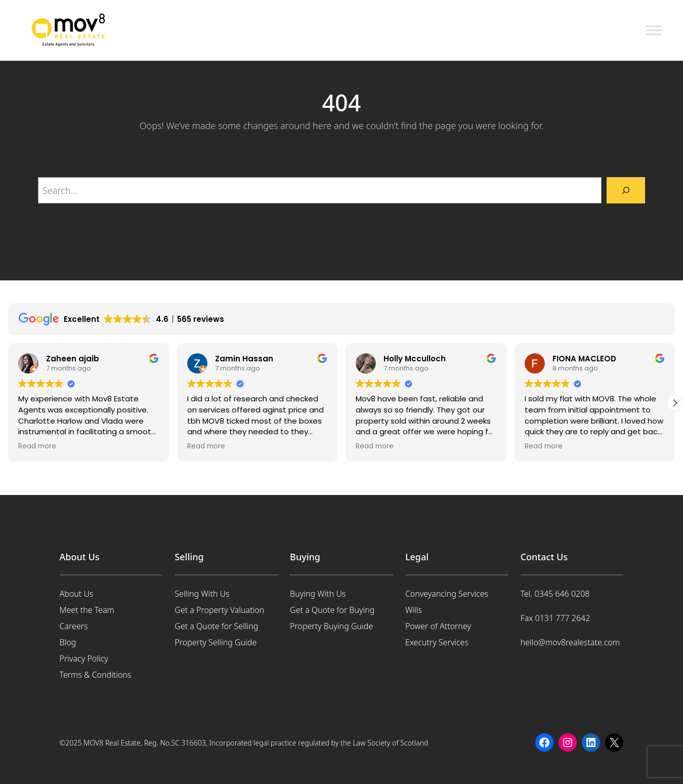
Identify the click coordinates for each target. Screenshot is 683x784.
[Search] (626, 190)
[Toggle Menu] (654, 30)
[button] (675, 403)
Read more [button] (37, 446)
